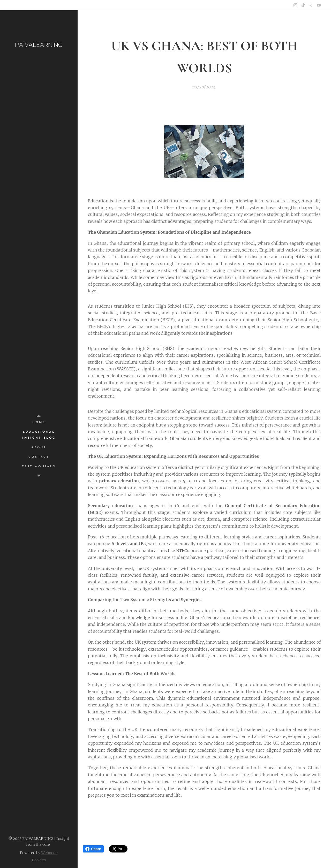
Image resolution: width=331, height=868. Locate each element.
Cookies (39, 860)
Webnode (49, 853)
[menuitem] (39, 422)
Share (93, 849)
